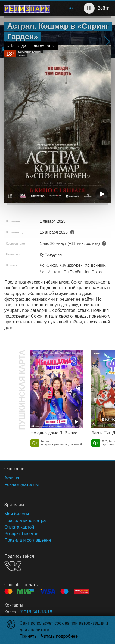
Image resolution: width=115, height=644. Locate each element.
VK (13, 566)
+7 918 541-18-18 (35, 612)
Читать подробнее (60, 636)
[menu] (65, 8)
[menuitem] (71, 8)
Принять (28, 636)
